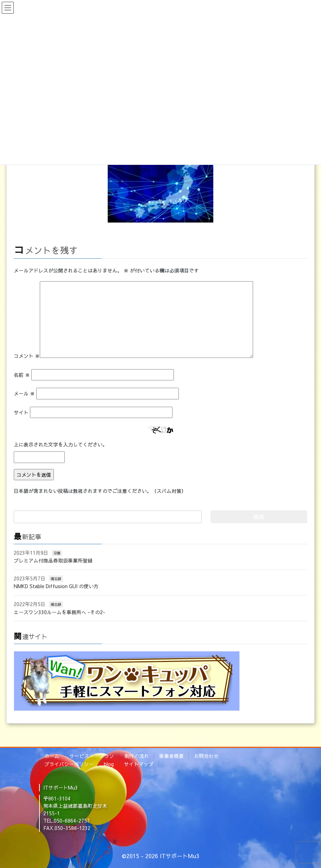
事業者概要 (171, 756)
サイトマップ (139, 764)
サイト (21, 412)
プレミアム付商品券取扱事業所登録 (53, 560)
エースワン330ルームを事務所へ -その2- (59, 612)
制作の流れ (137, 756)
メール (24, 393)
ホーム (52, 756)
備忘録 (56, 579)
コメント (27, 356)
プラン (107, 756)
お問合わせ (206, 756)
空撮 (57, 553)
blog (109, 764)
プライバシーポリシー (69, 764)
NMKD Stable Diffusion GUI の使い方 (56, 586)
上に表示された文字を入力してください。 (61, 444)
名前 (22, 375)
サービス (79, 756)
